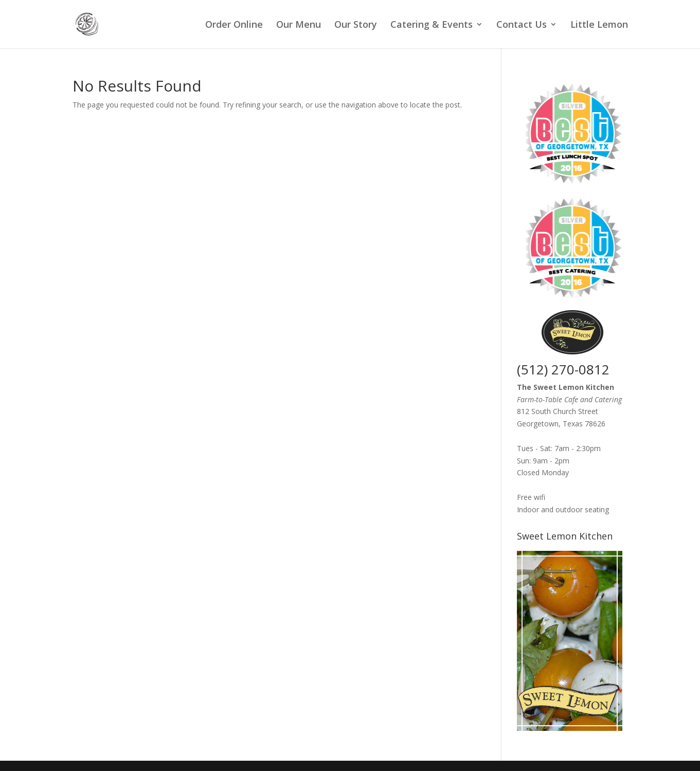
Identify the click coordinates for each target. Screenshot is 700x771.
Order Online (234, 25)
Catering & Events (432, 25)
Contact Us (522, 25)
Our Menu (299, 25)
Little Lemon (599, 25)
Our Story (356, 25)
